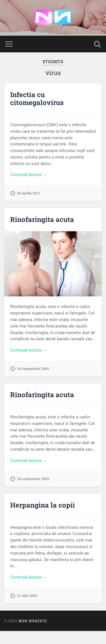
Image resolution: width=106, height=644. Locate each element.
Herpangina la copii (43, 505)
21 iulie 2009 (27, 596)
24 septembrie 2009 (33, 369)
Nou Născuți (33, 621)
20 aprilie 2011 (29, 193)
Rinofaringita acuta (42, 219)
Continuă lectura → (29, 175)
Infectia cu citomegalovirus (37, 99)
